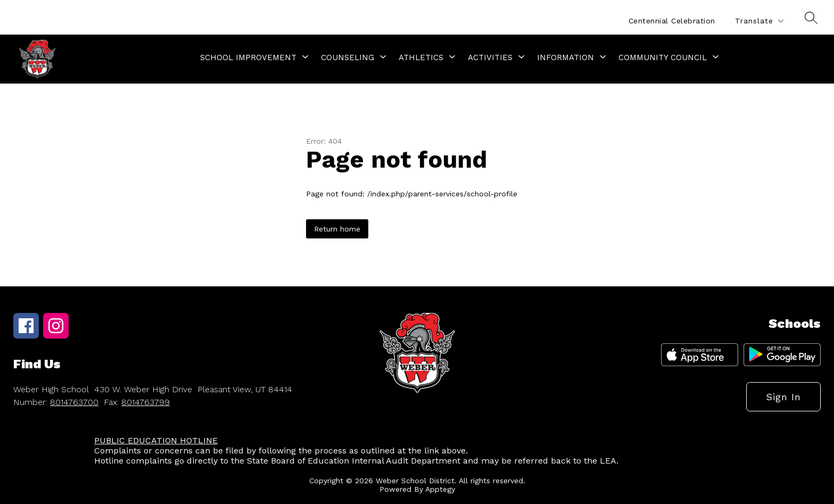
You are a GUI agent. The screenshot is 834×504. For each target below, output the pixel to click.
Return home (337, 229)
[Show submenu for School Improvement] (248, 57)
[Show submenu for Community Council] (663, 57)
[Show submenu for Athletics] (421, 57)
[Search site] (811, 18)
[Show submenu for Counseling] (348, 57)
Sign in (783, 397)
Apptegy (440, 489)
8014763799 (146, 402)
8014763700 (74, 402)
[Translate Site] (759, 21)
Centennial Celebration (672, 21)
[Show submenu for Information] (565, 57)
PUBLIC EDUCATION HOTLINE (156, 440)
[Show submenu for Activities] (490, 57)
